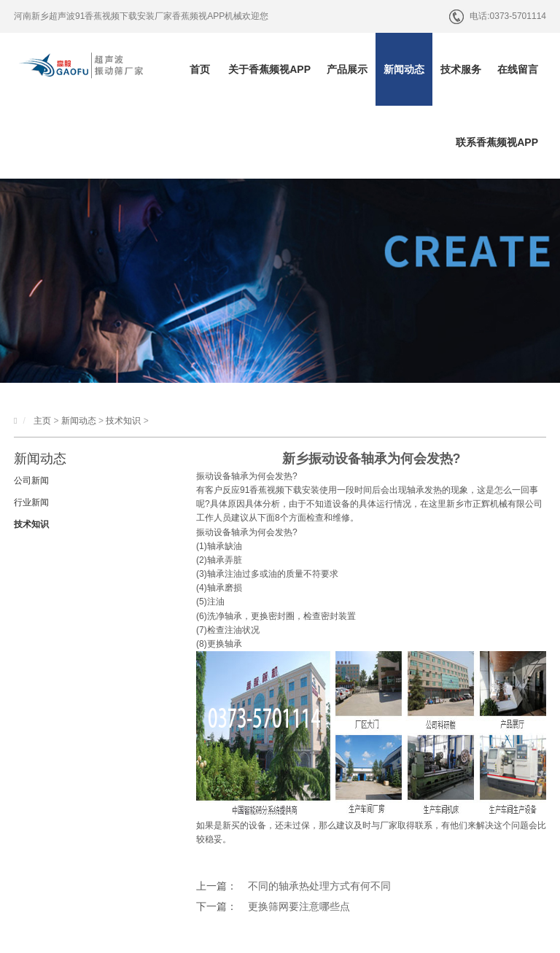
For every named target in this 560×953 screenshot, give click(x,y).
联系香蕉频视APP (497, 142)
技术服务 (461, 69)
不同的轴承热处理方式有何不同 (319, 886)
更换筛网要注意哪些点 (299, 906)
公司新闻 (31, 481)
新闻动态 (404, 69)
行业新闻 (31, 502)
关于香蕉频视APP (269, 69)
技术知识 (123, 421)
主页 (42, 421)
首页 (200, 69)
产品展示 (347, 69)
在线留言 (518, 69)
